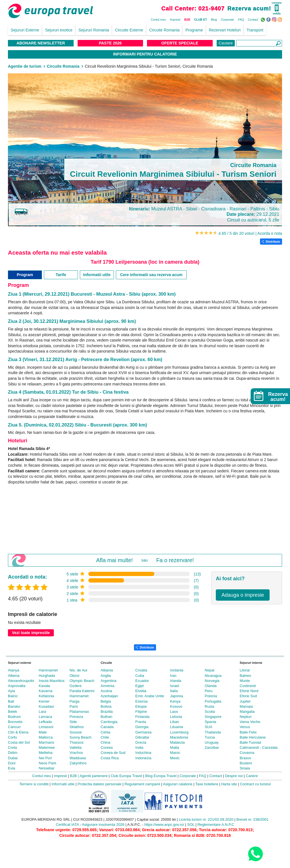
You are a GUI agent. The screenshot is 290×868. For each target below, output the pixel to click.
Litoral (245, 670)
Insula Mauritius (52, 681)
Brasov (245, 758)
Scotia (210, 712)
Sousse (76, 732)
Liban (174, 722)
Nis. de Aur (79, 670)
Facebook (269, 19)
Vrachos (76, 753)
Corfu (12, 737)
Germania (143, 732)
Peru (209, 691)
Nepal (210, 670)
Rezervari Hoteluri (225, 30)
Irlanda (176, 681)
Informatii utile (97, 275)
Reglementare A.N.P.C (216, 825)
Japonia (176, 696)
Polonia (211, 696)
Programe (194, 30)
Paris (74, 706)
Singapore (213, 717)
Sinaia (245, 768)
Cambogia (109, 722)
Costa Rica (110, 758)
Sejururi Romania (94, 30)
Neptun (246, 717)
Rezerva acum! (249, 8)
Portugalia (213, 701)
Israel (174, 686)
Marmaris (46, 742)
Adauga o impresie (243, 595)
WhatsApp (264, 19)
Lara (42, 712)
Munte (245, 681)
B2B (187, 20)
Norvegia (212, 681)
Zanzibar (212, 747)
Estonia (141, 701)
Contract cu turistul (255, 784)
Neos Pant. (48, 763)
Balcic (13, 696)
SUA (209, 727)
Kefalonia (46, 696)
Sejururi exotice (59, 30)
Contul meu (158, 20)
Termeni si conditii (34, 784)
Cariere (252, 776)
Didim (13, 753)
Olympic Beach (82, 681)
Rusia (209, 706)
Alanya (14, 670)
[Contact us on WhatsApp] (255, 854)
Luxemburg (179, 732)
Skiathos (77, 727)
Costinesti (248, 686)
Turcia (210, 737)
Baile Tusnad (250, 742)
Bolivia (106, 706)
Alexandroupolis (21, 681)
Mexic (175, 758)
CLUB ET (201, 20)
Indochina (143, 753)
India (139, 747)
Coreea (107, 747)
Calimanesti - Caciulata (259, 747)
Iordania (177, 670)
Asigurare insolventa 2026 (103, 825)
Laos (174, 712)
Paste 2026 (110, 43)
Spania (210, 722)
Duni (12, 763)
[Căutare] (259, 43)
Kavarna (46, 691)
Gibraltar (142, 737)
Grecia (141, 742)
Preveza (76, 717)
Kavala (44, 686)
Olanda (211, 686)
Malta (174, 747)
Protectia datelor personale (100, 784)
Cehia (105, 732)
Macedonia (179, 737)
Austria (106, 691)
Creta (12, 747)
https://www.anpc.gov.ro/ (164, 825)
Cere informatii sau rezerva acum (151, 275)
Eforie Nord (249, 691)
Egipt (140, 686)
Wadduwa (78, 758)
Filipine (141, 712)
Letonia (176, 717)
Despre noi (234, 776)
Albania (107, 670)
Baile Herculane (253, 737)
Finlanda (142, 717)
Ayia (11, 691)
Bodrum (14, 717)
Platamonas (79, 712)
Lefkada (45, 722)
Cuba (140, 676)
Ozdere (76, 686)
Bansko (14, 706)
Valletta (76, 747)
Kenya (175, 701)
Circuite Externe (129, 30)
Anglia (106, 676)
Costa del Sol (19, 742)
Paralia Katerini (82, 691)
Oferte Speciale (180, 43)
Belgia (106, 701)
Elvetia (141, 691)
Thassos (77, 742)
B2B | (74, 776)
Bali (11, 701)
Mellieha (46, 753)
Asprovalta (17, 686)
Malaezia (177, 742)
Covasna (247, 753)
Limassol (46, 727)
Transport (255, 30)
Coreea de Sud (113, 753)
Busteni (246, 763)
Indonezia (143, 758)
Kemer (44, 701)
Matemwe (47, 747)
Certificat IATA (67, 825)
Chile (105, 737)
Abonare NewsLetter (41, 43)
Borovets (15, 722)
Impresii (175, 20)
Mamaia (246, 706)
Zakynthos (78, 763)
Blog (214, 20)
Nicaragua (213, 676)
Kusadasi (46, 706)
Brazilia (107, 712)
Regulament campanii (142, 784)
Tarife (61, 275)
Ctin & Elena (18, 732)
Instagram (275, 19)
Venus (245, 727)
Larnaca (45, 717)
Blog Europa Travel (161, 776)
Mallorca (46, 737)
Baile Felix (248, 732)
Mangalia (247, 712)
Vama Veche (250, 722)
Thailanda (213, 732)
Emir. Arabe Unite (150, 696)
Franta (141, 722)
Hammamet (48, 670)
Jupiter (245, 701)
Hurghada (47, 676)
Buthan (106, 717)
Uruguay (212, 742)
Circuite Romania (164, 30)
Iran (173, 676)
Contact (253, 20)
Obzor (75, 676)
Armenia (107, 686)
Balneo (245, 676)
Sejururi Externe (25, 30)
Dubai (13, 758)
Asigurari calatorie (178, 784)
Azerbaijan (109, 696)
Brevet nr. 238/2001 (252, 819)
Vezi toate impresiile (31, 633)
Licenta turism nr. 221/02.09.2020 (206, 819)
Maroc (175, 753)
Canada (107, 727)
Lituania (176, 727)
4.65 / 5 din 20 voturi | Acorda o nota (250, 233)
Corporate (228, 20)
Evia (11, 768)
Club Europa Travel (126, 776)
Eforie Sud (248, 696)
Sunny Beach (81, 737)
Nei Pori (45, 758)
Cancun (14, 727)
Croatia (141, 670)
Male (43, 732)
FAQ (241, 20)
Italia (174, 691)
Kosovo (176, 706)
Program (25, 275)
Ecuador (142, 681)
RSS (281, 19)
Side (73, 722)
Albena (14, 676)
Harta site (229, 784)
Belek (13, 712)
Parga (75, 701)
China (105, 742)
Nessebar (47, 768)
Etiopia (141, 706)
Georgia (142, 727)
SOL (191, 825)
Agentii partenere (94, 776)
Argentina (108, 681)
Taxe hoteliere (207, 784)
